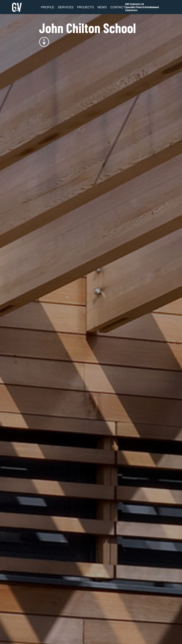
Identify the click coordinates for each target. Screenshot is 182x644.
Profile (48, 7)
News (102, 7)
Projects (86, 7)
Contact (118, 7)
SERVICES (66, 7)
